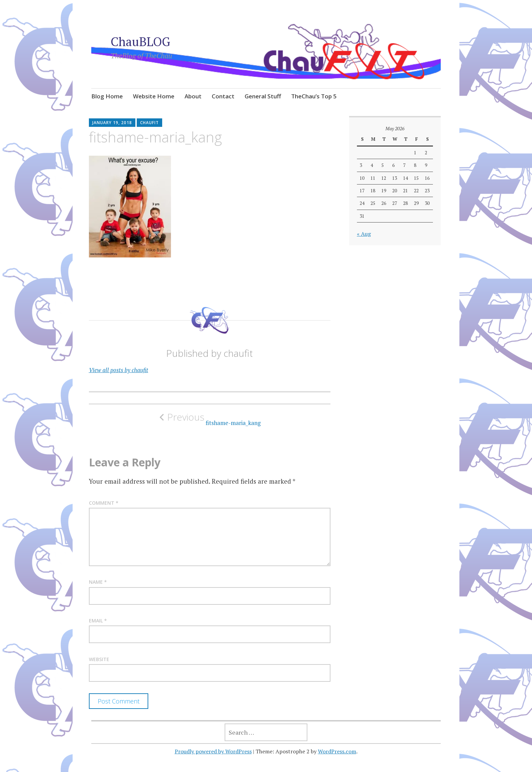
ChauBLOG (140, 42)
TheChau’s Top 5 (314, 96)
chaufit (149, 123)
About (193, 96)
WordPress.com (337, 751)
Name (98, 582)
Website (99, 659)
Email (98, 621)
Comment (104, 503)
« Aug (364, 234)
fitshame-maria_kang (210, 419)
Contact (223, 96)
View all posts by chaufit (119, 370)
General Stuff (263, 96)
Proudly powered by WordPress (213, 751)
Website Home (154, 96)
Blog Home (107, 96)
